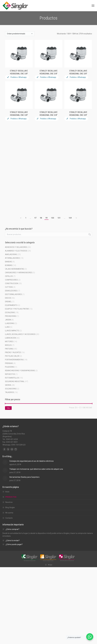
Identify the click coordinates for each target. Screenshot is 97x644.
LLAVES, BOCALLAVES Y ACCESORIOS (20, 334)
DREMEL (8, 302)
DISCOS (8, 298)
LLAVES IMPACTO (12, 331)
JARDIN (8, 320)
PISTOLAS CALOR (12, 356)
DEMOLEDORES (11, 291)
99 (46, 218)
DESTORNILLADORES (13, 294)
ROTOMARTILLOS (12, 378)
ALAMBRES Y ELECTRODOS (16, 251)
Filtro (8, 408)
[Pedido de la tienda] (20, 34)
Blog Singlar (10, 507)
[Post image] (5, 462)
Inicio (7, 492)
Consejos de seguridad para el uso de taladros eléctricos (32, 461)
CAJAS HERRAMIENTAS (15, 269)
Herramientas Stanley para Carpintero (24, 477)
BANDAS (9, 262)
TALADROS (10, 392)
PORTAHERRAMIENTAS (14, 360)
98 (41, 218)
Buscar (89, 234)
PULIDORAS (10, 367)
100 (53, 218)
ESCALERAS (10, 312)
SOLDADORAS (11, 389)
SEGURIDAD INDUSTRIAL (15, 381)
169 (70, 218)
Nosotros (9, 502)
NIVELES (8, 345)
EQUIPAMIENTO (11, 305)
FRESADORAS (11, 316)
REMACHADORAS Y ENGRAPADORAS (20, 371)
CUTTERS (9, 287)
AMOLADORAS (11, 254)
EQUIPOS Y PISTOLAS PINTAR (17, 309)
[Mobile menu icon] (93, 6)
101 (59, 218)
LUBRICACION (10, 338)
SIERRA (8, 385)
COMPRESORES (11, 280)
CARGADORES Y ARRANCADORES (19, 273)
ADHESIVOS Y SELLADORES (16, 247)
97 (35, 218)
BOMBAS (9, 265)
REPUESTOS (10, 374)
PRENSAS (9, 363)
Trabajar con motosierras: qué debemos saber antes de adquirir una (36, 469)
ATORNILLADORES (12, 258)
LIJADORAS (10, 323)
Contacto (9, 518)
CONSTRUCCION (12, 283)
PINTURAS (9, 349)
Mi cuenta (9, 513)
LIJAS (7, 327)
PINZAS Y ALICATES (13, 352)
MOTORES (9, 342)
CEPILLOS (9, 276)
